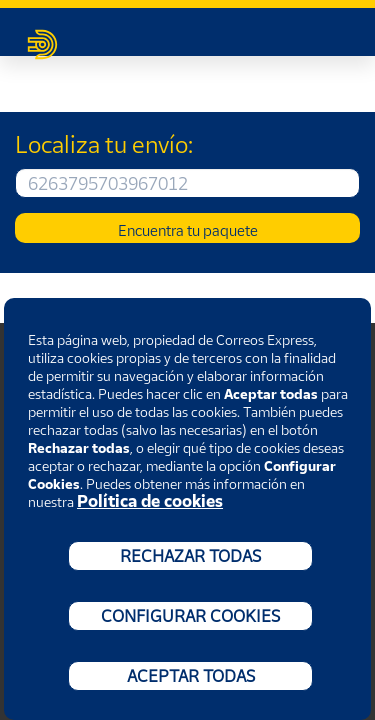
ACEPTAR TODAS (191, 676)
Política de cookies (150, 501)
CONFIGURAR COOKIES (190, 616)
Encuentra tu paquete (188, 230)
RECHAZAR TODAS (190, 556)
